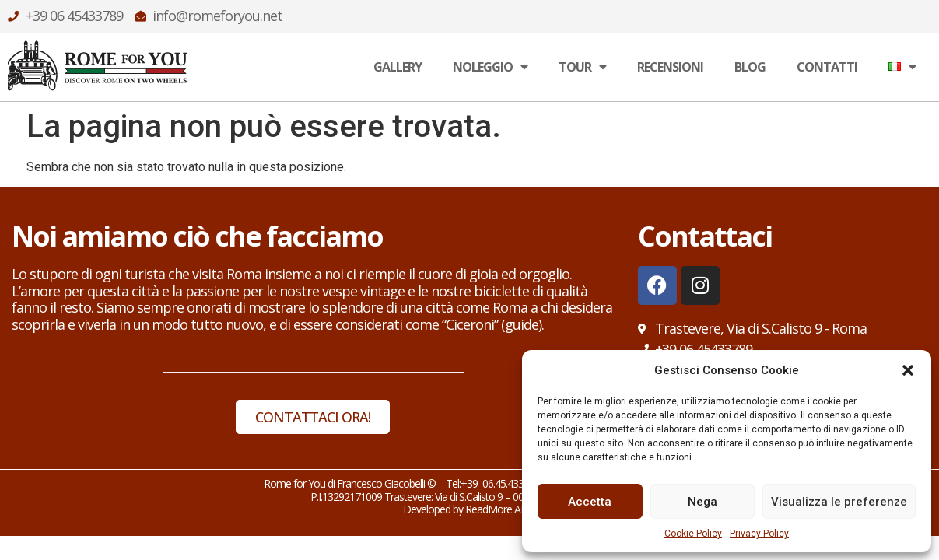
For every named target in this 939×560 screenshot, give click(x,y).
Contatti (827, 67)
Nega (702, 502)
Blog (750, 67)
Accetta (590, 502)
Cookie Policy (693, 534)
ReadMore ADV (501, 509)
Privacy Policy (759, 534)
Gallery (398, 67)
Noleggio (490, 67)
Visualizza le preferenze (839, 502)
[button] (908, 370)
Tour (582, 67)
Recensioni (670, 67)
